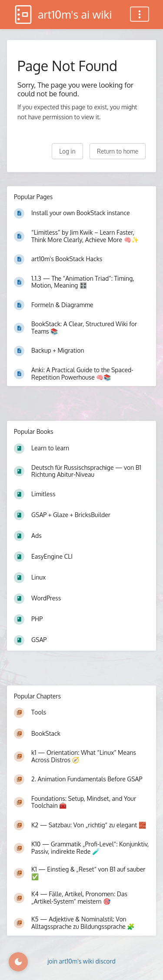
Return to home (118, 151)
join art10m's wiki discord (81, 961)
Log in (67, 151)
